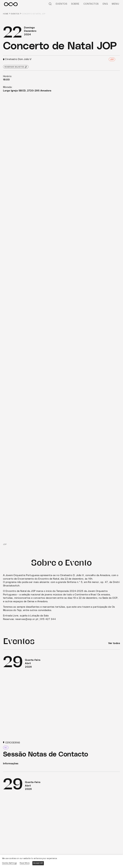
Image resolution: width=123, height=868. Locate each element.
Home (6, 14)
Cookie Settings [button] (10, 863)
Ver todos (114, 643)
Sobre (75, 4)
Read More (25, 863)
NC (6, 748)
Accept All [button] (38, 863)
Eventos (61, 4)
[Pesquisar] (50, 4)
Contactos (91, 4)
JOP (112, 59)
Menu (115, 4)
